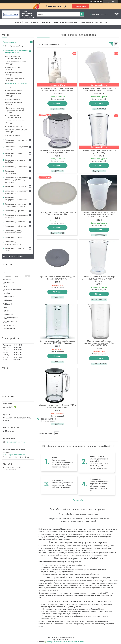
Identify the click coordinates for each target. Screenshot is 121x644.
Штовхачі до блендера (14, 126)
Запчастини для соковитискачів (11, 172)
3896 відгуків (98, 2)
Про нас (104, 22)
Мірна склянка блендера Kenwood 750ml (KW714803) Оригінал (57, 406)
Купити (59, 103)
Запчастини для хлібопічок (15, 186)
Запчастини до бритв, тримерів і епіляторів (13, 232)
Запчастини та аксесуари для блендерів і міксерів (16, 52)
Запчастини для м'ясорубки (16, 167)
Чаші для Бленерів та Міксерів (14, 74)
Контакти (46, 22)
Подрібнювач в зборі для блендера (15, 122)
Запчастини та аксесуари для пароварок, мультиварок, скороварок (16, 180)
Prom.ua (72, 638)
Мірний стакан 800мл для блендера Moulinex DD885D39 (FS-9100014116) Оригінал (99, 279)
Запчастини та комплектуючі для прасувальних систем (16, 205)
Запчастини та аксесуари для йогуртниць (16, 216)
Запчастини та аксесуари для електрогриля (16, 192)
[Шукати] (82, 14)
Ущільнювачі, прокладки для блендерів (17, 131)
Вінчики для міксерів (14, 99)
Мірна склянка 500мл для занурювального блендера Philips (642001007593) (99, 343)
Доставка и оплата (90, 22)
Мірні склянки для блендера (16, 83)
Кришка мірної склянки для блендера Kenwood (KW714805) (57, 278)
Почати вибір (78, 500)
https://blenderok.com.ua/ (15, 442)
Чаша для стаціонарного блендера (15, 79)
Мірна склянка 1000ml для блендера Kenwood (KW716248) (57, 151)
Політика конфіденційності (75, 642)
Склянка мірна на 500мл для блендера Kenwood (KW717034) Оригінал (57, 342)
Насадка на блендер (13, 87)
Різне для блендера (13, 135)
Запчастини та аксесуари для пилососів (16, 148)
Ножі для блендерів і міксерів (14, 68)
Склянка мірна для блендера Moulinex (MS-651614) (99, 151)
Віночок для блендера (14, 90)
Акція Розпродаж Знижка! (15, 46)
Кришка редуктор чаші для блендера (16, 63)
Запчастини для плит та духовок (14, 249)
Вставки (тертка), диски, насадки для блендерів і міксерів (15, 110)
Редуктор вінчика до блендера (14, 95)
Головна (18, 22)
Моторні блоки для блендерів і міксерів (13, 57)
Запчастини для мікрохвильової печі (13, 243)
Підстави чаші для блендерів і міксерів (13, 116)
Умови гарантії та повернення (66, 22)
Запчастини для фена (13, 237)
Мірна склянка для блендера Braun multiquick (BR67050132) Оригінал (57, 89)
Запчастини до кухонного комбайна (15, 161)
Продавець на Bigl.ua (61, 640)
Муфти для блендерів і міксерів (14, 104)
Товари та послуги (32, 22)
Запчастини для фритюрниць (16, 211)
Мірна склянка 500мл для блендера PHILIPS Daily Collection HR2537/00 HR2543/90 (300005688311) (99, 215)
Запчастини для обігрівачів (16, 226)
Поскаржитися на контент (56, 642)
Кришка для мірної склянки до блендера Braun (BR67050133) (57, 214)
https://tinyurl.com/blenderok (14, 455)
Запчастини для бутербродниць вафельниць (16, 199)
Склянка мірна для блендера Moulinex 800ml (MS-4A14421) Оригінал (99, 89)
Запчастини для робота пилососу (14, 154)
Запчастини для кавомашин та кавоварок (16, 141)
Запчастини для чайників (15, 222)
